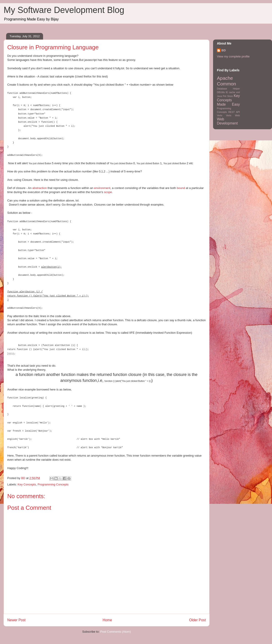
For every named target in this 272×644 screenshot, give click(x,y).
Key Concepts (27, 484)
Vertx (220, 116)
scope (108, 192)
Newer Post (16, 620)
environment (102, 188)
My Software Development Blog (64, 10)
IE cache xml (233, 92)
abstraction (40, 188)
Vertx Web (233, 116)
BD (224, 50)
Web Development (227, 121)
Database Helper (228, 89)
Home (107, 620)
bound (181, 188)
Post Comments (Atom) (115, 632)
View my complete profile (233, 56)
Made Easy (228, 104)
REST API (234, 112)
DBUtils (221, 92)
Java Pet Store (225, 96)
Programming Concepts (53, 484)
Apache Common (226, 81)
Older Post (197, 620)
